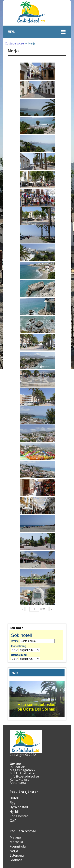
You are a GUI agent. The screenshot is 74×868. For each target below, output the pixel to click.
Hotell (14, 798)
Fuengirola (18, 846)
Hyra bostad (19, 807)
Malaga (15, 837)
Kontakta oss (19, 779)
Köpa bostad (19, 816)
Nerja (14, 851)
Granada (16, 860)
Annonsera (18, 783)
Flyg (13, 803)
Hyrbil (14, 812)
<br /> (37, 645)
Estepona (17, 855)
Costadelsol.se (14, 43)
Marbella (16, 842)
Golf (13, 821)
